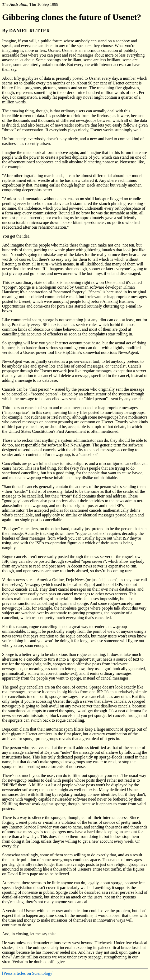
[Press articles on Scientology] (28, 973)
